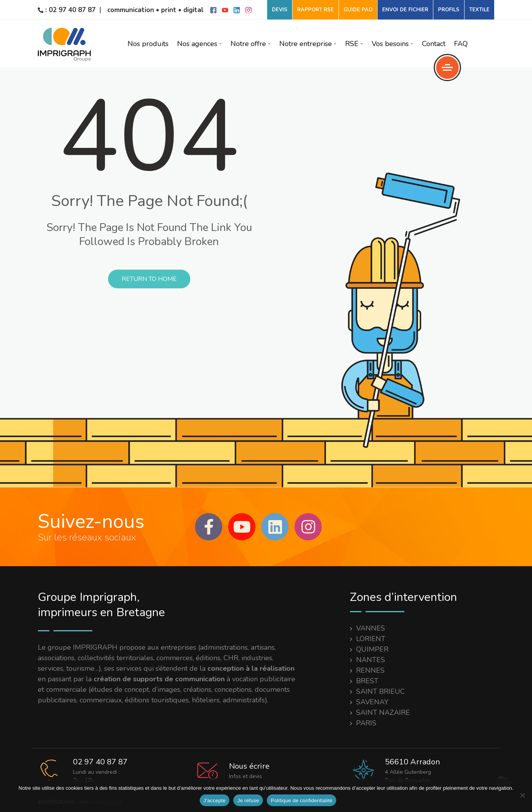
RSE (354, 44)
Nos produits (148, 44)
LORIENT (371, 639)
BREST (367, 681)
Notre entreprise (308, 44)
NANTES (371, 660)
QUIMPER (372, 649)
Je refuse (248, 800)
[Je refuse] (522, 795)
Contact (434, 44)
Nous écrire (249, 766)
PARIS (366, 723)
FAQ (461, 44)
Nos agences (199, 44)
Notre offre (251, 44)
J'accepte (215, 800)
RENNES (370, 670)
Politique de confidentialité (301, 800)
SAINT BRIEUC (380, 691)
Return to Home (149, 279)
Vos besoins (393, 44)
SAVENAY (372, 702)
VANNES (371, 628)
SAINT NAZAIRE (383, 712)
